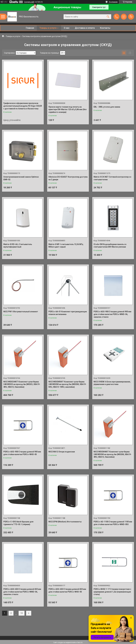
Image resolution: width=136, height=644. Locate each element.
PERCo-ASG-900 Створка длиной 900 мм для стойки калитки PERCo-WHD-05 (22, 453)
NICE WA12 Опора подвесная (62, 452)
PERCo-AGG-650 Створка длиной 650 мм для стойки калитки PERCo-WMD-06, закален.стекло (22, 592)
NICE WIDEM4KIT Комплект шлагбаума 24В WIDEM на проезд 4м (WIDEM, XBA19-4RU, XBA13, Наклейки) (113, 454)
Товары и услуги (48, 28)
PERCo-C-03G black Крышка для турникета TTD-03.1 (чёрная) (18, 523)
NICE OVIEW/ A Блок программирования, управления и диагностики (112, 383)
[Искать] (108, 17)
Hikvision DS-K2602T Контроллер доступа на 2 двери (68, 178)
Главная (30, 28)
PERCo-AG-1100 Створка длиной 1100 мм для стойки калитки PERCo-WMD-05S (113, 523)
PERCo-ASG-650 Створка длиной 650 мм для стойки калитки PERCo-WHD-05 (67, 590)
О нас (67, 28)
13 (22, 613)
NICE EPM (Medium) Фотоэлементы (65, 522)
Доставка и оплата (85, 28)
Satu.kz (80, 643)
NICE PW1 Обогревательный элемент (21, 312)
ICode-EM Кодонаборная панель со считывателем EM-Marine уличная (110, 246)
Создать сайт (29, 2)
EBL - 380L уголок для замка (107, 107)
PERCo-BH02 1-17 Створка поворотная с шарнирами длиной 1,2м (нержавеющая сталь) (112, 592)
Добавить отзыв (131, 17)
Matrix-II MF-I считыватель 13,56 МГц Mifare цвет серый (66, 246)
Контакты (105, 28)
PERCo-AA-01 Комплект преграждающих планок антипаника (68, 313)
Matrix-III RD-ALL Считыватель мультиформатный (18, 246)
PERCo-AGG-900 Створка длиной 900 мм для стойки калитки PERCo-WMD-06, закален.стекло (112, 314)
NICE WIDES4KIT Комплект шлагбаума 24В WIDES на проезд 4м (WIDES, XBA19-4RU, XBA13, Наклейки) (22, 384)
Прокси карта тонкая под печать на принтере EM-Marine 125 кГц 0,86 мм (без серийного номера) (68, 109)
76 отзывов (113, 2)
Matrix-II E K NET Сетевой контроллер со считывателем (112, 178)
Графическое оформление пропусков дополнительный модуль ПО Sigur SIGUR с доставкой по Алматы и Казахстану (23, 106)
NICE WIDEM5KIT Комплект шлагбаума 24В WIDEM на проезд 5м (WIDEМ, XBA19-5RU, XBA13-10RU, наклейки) (67, 384)
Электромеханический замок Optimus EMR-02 (21, 178)
